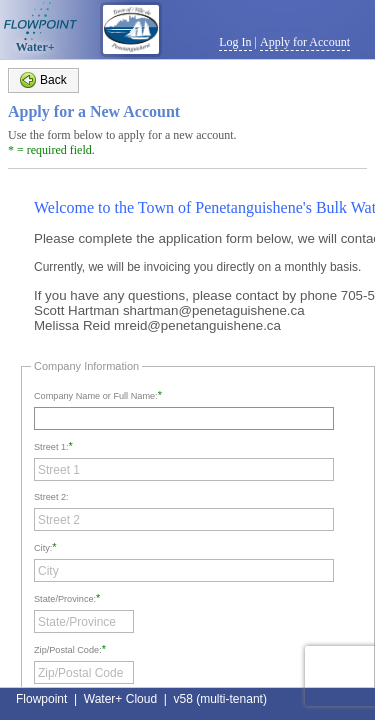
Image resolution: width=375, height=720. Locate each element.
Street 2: (51, 497)
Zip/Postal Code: (68, 650)
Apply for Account (305, 42)
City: (43, 548)
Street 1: (51, 447)
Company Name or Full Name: (96, 396)
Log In (235, 42)
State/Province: (65, 599)
